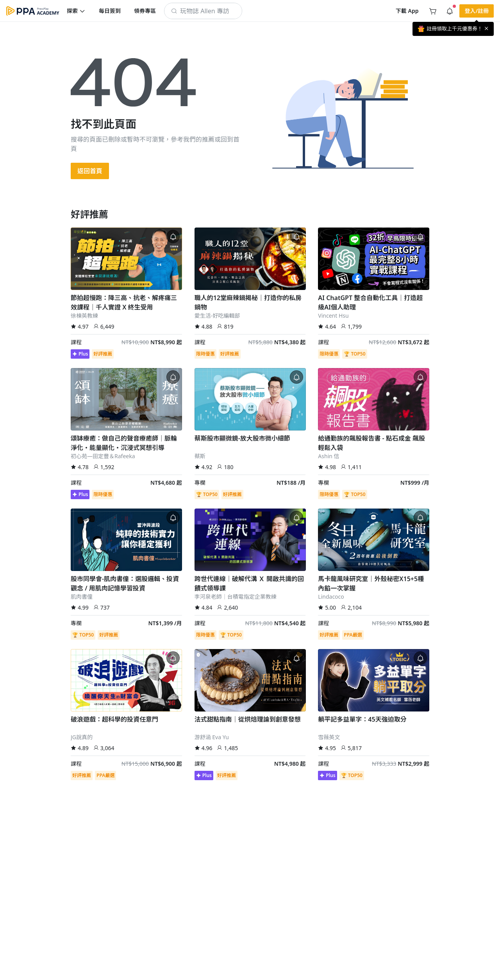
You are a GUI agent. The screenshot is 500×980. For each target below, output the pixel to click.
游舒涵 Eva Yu (212, 737)
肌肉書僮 (82, 597)
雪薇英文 (329, 737)
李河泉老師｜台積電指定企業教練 (236, 597)
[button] (76, 11)
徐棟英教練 (84, 316)
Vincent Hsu (333, 316)
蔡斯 (200, 456)
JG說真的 (82, 737)
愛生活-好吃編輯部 (217, 316)
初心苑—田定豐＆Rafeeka (103, 456)
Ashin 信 (329, 456)
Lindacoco (331, 597)
